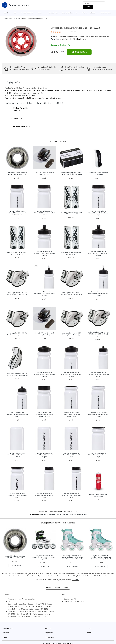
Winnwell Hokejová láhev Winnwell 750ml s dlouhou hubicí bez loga (45, 374)
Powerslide (55, 39)
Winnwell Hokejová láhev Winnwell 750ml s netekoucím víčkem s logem (72, 415)
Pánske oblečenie (89, 13)
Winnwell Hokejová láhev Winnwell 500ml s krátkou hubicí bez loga (45, 213)
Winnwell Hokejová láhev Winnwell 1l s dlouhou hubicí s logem (17, 495)
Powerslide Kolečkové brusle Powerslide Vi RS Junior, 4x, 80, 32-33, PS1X (44, 557)
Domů (6, 13)
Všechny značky (9, 628)
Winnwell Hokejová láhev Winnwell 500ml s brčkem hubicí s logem (99, 294)
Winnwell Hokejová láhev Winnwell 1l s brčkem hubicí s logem (72, 495)
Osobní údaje (50, 637)
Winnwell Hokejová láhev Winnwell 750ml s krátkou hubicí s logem (99, 415)
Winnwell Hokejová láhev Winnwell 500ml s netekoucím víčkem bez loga (44, 415)
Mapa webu (49, 633)
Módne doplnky (105, 13)
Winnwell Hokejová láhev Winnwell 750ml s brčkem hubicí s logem (17, 415)
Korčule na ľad (53, 13)
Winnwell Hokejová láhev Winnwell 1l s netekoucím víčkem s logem (44, 455)
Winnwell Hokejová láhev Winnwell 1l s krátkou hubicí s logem (72, 455)
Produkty (10, 19)
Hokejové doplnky (27, 13)
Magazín (48, 628)
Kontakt (90, 633)
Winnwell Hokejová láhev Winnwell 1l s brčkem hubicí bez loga (44, 495)
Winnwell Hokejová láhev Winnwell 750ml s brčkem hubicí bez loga (99, 374)
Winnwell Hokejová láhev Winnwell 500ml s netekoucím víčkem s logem (17, 213)
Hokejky (41, 13)
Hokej (14, 13)
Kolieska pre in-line (68, 514)
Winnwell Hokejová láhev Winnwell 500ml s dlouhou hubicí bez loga (45, 253)
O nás (89, 628)
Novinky (6, 633)
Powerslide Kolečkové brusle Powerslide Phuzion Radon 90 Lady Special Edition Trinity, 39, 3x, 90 (101, 557)
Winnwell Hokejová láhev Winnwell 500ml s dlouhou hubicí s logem (99, 253)
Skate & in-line (79, 514)
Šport (85, 514)
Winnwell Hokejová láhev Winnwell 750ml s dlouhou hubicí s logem (72, 374)
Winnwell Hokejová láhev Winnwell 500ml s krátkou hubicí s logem (99, 213)
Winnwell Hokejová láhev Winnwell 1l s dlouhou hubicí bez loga (99, 455)
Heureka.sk (17, 19)
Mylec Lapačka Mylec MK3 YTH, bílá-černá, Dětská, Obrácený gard (99, 334)
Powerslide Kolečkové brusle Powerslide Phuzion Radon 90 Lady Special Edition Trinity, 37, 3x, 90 (72, 557)
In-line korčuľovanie (70, 13)
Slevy (5, 637)
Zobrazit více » (81, 39)
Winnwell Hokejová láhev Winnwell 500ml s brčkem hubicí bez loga (45, 294)
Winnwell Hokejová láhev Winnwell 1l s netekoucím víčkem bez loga (17, 455)
